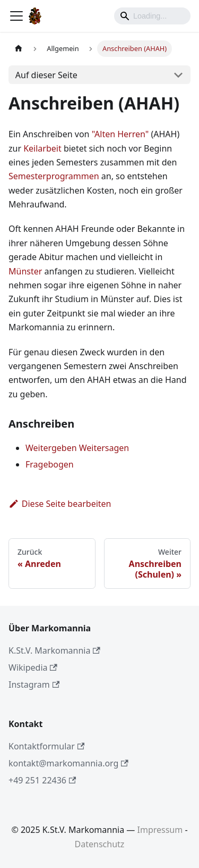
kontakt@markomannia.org (68, 763)
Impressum (160, 830)
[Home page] (19, 49)
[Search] (152, 16)
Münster (25, 271)
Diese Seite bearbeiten (60, 504)
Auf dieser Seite (46, 75)
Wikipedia (33, 667)
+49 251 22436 (42, 780)
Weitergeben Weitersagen (77, 448)
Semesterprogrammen (54, 176)
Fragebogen (50, 464)
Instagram (34, 685)
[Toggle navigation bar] (16, 16)
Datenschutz (100, 844)
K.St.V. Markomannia (54, 650)
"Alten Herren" (120, 134)
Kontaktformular (46, 746)
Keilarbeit (42, 148)
